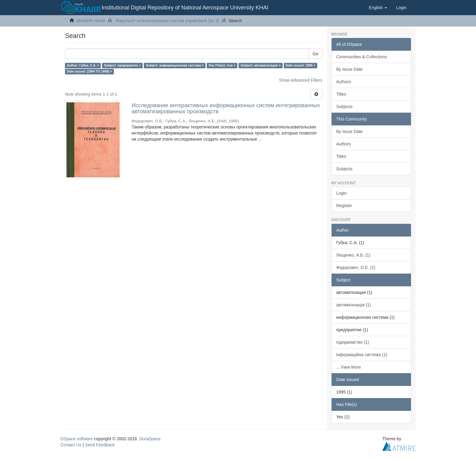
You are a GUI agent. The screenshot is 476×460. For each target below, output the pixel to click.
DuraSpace (150, 439)
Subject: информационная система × (175, 65)
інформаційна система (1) (362, 355)
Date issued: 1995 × (301, 65)
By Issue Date (350, 69)
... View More (349, 367)
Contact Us (71, 445)
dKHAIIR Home (91, 21)
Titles (341, 94)
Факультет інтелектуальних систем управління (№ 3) (167, 21)
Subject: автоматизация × (260, 65)
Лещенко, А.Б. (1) (354, 255)
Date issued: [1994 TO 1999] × (89, 71)
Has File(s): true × (222, 65)
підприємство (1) (353, 342)
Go (316, 54)
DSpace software (77, 439)
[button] (378, 8)
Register (344, 206)
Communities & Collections (362, 57)
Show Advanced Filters (301, 80)
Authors (344, 82)
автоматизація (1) (354, 305)
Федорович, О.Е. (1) (356, 267)
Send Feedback (100, 445)
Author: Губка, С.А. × (83, 65)
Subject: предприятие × (122, 65)
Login (342, 193)
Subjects (345, 107)
